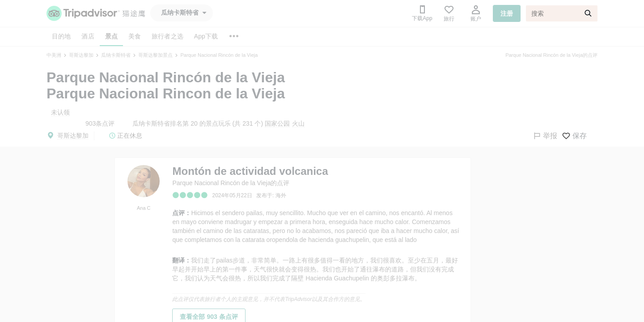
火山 (298, 123)
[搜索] (562, 13)
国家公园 (277, 123)
